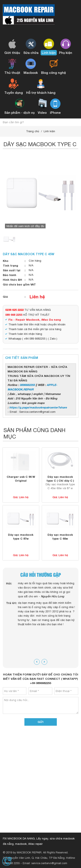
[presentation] (37, 662)
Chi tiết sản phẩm (22, 358)
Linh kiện (49, 131)
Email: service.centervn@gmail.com (45, 863)
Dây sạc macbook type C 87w (21, 537)
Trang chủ (33, 131)
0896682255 (27, 385)
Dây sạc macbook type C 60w (60, 537)
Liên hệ (37, 297)
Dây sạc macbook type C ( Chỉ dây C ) (60, 479)
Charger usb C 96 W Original (21, 479)
